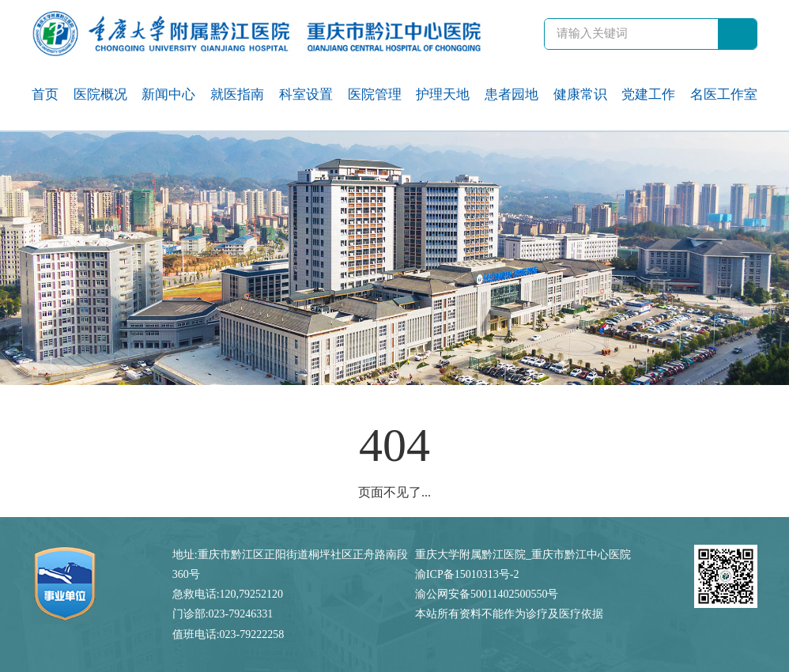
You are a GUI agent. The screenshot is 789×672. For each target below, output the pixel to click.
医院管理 (375, 94)
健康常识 (580, 94)
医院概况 (100, 94)
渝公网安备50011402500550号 (487, 594)
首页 (45, 94)
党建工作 (648, 94)
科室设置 (306, 94)
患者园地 (512, 94)
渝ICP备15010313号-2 (467, 574)
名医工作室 (724, 94)
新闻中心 (168, 94)
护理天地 (443, 94)
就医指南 (237, 94)
